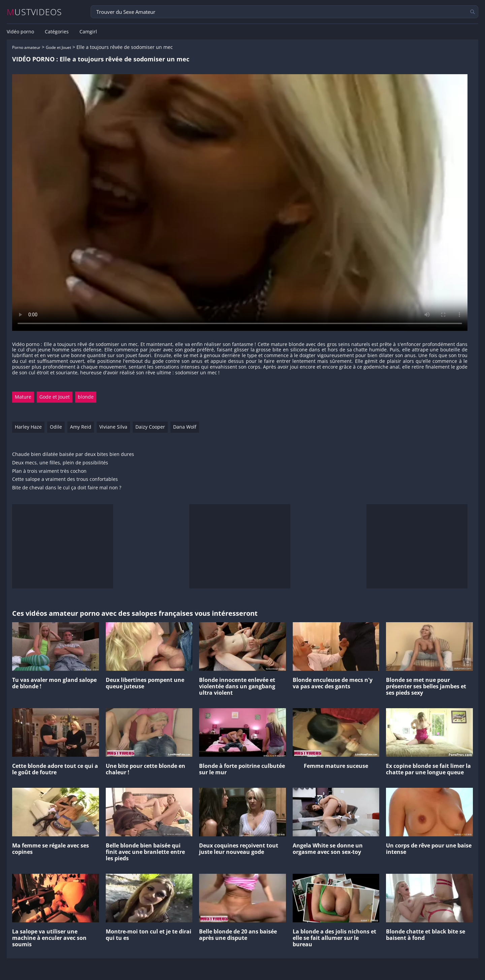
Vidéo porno (20, 32)
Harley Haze (28, 427)
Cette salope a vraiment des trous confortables (65, 479)
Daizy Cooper (150, 427)
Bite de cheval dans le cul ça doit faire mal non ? (67, 488)
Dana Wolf (185, 427)
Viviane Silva (113, 427)
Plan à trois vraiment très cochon (49, 471)
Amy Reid (81, 427)
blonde (86, 397)
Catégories (57, 32)
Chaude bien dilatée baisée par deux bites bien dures (73, 454)
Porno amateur (26, 47)
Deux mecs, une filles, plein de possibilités (60, 463)
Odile (56, 427)
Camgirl (88, 32)
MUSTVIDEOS (35, 12)
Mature (23, 397)
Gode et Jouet (58, 47)
